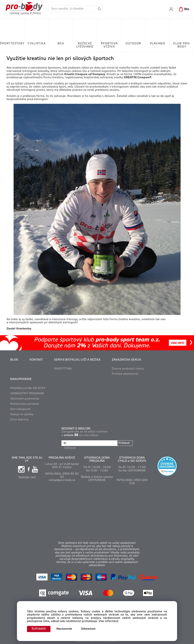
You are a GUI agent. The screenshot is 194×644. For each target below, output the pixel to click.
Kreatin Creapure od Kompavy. (85, 74)
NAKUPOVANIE (21, 379)
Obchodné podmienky (25, 399)
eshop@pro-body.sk (62, 480)
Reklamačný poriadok (25, 404)
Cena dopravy (19, 420)
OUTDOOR (133, 44)
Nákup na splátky (22, 414)
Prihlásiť (124, 443)
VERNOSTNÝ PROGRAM (27, 394)
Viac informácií (109, 621)
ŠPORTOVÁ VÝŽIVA (109, 45)
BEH (61, 44)
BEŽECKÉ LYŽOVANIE (85, 45)
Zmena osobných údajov (128, 369)
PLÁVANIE (158, 44)
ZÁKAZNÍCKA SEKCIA (126, 360)
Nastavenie (64, 629)
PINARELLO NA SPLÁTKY (28, 388)
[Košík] (183, 9)
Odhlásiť (70, 448)
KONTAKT (36, 360)
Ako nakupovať (20, 409)
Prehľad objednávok (125, 374)
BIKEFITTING (63, 369)
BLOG (14, 360)
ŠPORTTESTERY (12, 44)
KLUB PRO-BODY (182, 45)
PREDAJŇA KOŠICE (62, 458)
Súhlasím (39, 629)
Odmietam (88, 629)
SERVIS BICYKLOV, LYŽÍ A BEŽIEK (77, 360)
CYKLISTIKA (37, 44)
